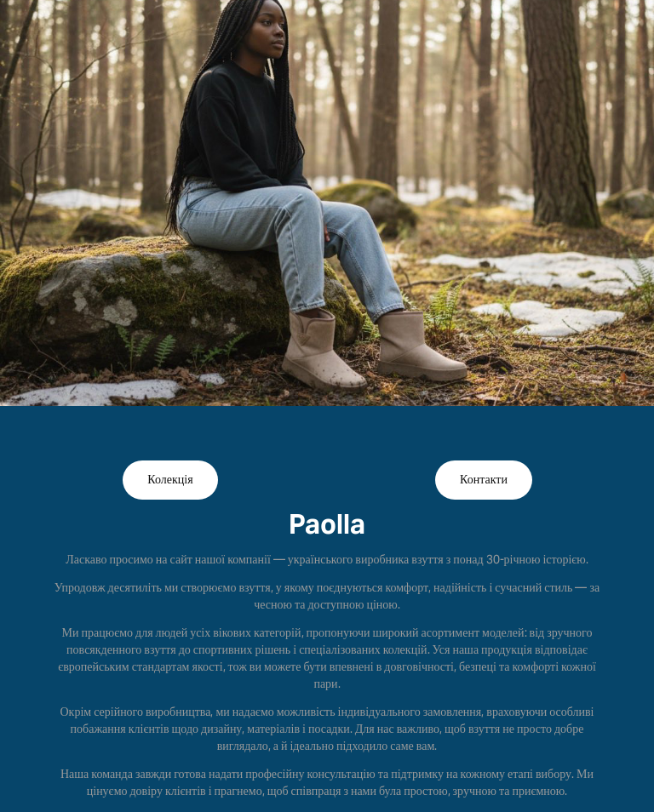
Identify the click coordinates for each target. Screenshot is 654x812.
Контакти (484, 480)
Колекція (170, 480)
